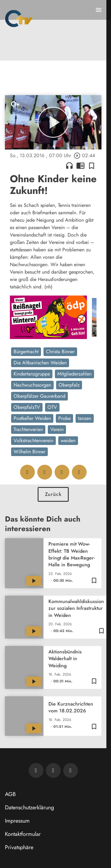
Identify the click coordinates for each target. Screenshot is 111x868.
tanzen (85, 418)
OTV (52, 407)
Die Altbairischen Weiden (40, 363)
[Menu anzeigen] (99, 10)
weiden (68, 440)
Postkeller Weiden (32, 418)
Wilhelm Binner (29, 452)
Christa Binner (60, 352)
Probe (64, 418)
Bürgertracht (26, 352)
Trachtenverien (28, 429)
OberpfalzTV (27, 407)
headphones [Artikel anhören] (69, 166)
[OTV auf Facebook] (53, 770)
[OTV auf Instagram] (71, 770)
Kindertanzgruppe (32, 374)
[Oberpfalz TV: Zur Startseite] (19, 19)
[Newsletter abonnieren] (36, 770)
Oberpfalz (69, 385)
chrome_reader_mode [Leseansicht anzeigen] (80, 166)
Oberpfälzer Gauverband (39, 396)
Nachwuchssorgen (32, 385)
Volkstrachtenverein (33, 440)
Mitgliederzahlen (74, 374)
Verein (57, 429)
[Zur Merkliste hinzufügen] (92, 166)
